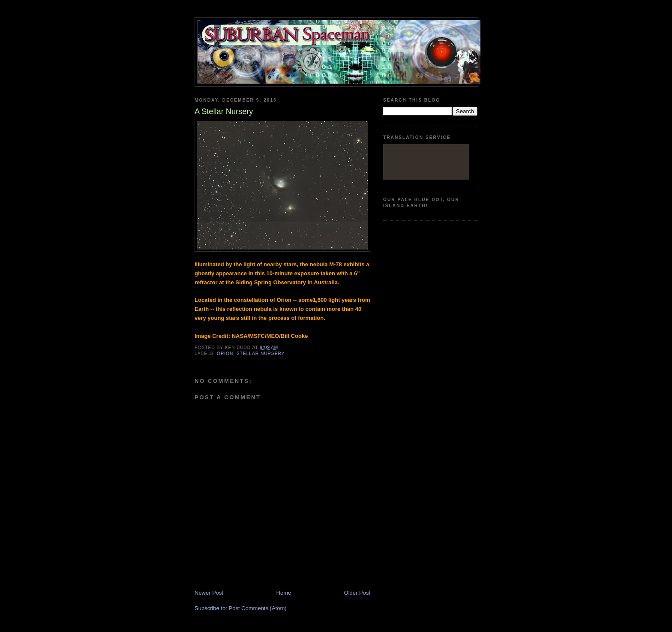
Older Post (357, 593)
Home (284, 593)
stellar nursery (261, 354)
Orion (225, 354)
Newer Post (209, 593)
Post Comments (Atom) (258, 608)
